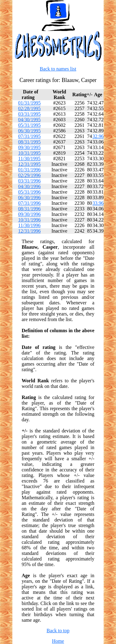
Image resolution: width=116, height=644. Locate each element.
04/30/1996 (30, 186)
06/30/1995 (30, 131)
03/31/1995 (30, 114)
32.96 (98, 136)
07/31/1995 (30, 136)
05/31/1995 (30, 125)
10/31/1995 (30, 153)
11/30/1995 (29, 159)
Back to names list (58, 69)
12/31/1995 (30, 164)
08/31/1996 (30, 209)
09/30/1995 (30, 147)
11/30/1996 (29, 225)
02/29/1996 (30, 175)
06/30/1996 (30, 197)
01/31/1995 (30, 103)
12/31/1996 (30, 231)
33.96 (98, 203)
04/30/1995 (30, 120)
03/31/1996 (30, 181)
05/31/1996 (30, 192)
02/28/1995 (30, 108)
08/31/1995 (30, 142)
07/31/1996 (30, 203)
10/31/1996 (30, 220)
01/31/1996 (30, 170)
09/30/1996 (30, 214)
